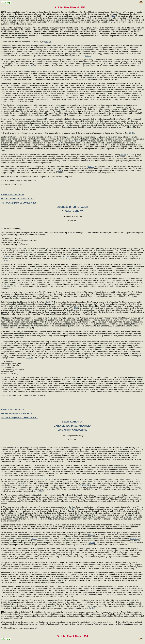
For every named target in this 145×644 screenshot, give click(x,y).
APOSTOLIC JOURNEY (13, 194)
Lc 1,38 (4, 260)
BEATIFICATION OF (72, 422)
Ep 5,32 (123, 155)
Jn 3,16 (92, 535)
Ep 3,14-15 (134, 539)
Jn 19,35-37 (39, 491)
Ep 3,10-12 (93, 608)
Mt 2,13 (48, 42)
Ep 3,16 (92, 543)
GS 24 (60, 143)
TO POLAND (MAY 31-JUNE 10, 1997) (20, 203)
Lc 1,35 (66, 258)
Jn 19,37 (44, 479)
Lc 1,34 (66, 256)
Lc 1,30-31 (6, 256)
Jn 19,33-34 (84, 485)
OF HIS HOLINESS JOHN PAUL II (18, 199)
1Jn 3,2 (59, 171)
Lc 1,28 (24, 255)
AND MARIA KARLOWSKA (72, 430)
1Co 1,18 (72, 509)
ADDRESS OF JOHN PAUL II (72, 207)
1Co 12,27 (48, 302)
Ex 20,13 (32, 66)
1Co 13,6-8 (76, 141)
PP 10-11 (29, 358)
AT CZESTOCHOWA (73, 211)
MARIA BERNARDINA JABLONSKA (72, 426)
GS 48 (131, 133)
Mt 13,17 (113, 16)
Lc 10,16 (75, 308)
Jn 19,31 (24, 483)
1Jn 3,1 (88, 56)
